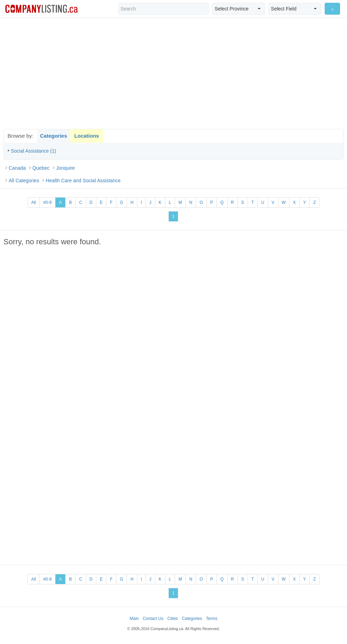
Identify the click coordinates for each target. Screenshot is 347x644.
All (34, 202)
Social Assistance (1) (33, 151)
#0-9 (47, 202)
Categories (54, 136)
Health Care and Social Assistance (83, 181)
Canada (17, 168)
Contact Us (153, 619)
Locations (87, 136)
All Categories (24, 181)
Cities (173, 619)
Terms (212, 619)
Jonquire (66, 168)
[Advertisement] (174, 73)
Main (134, 619)
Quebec (41, 168)
